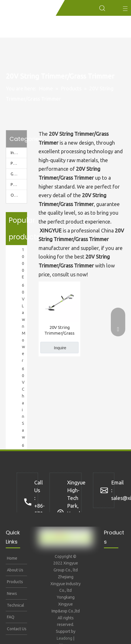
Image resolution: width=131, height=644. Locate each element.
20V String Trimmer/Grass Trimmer (59, 330)
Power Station (19, 163)
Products (15, 582)
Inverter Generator (19, 153)
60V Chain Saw (23, 403)
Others (17, 195)
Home (12, 558)
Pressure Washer (19, 185)
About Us (15, 570)
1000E (23, 263)
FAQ (10, 617)
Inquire (60, 348)
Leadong (64, 638)
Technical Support (15, 607)
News (12, 593)
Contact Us (16, 629)
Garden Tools (19, 174)
